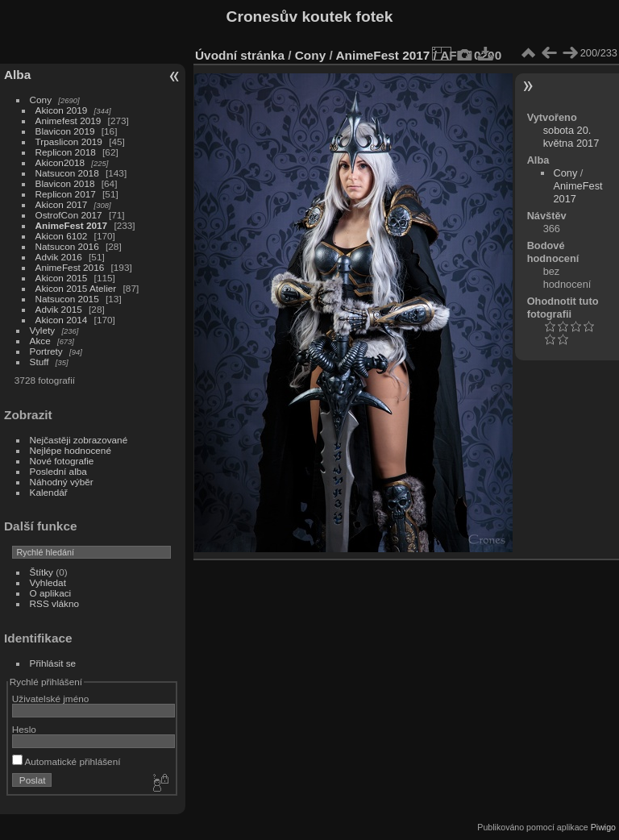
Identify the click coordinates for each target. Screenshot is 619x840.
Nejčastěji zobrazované (79, 440)
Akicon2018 (60, 162)
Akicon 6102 (62, 236)
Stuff (39, 362)
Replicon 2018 (66, 152)
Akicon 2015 (62, 278)
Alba (17, 75)
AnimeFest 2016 (70, 267)
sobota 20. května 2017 (571, 137)
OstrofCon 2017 (69, 215)
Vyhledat (48, 582)
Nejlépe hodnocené (71, 450)
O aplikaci (51, 593)
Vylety (43, 330)
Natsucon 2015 (67, 299)
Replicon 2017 (66, 194)
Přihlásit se (53, 663)
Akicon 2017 (62, 204)
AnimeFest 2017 (72, 225)
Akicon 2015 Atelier (76, 288)
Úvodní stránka (240, 55)
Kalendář (49, 492)
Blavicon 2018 (65, 183)
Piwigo (603, 827)
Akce (40, 341)
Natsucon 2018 (67, 173)
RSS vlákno (54, 603)
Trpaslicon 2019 (69, 141)
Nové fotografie (62, 461)
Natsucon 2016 (67, 246)
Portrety (46, 351)
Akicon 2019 (62, 110)
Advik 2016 (59, 257)
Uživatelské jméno (50, 699)
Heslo (24, 729)
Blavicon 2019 (65, 131)
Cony (41, 100)
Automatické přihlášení (66, 761)
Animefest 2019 (69, 121)
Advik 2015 (59, 309)
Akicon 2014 (62, 320)
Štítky (42, 572)
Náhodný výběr (62, 482)
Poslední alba (58, 471)
